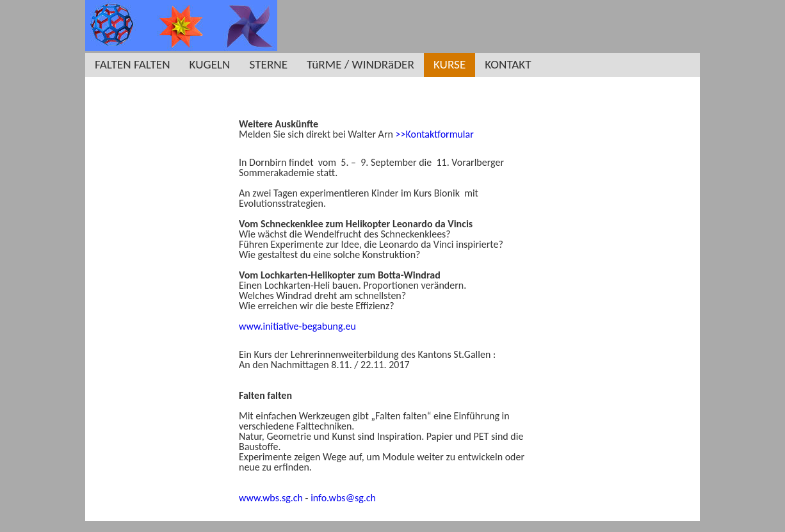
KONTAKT (508, 64)
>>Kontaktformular (434, 134)
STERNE (269, 64)
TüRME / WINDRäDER (360, 64)
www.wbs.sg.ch (271, 498)
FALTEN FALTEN (133, 64)
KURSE (449, 64)
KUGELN (210, 64)
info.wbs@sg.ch (343, 498)
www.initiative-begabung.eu (297, 326)
